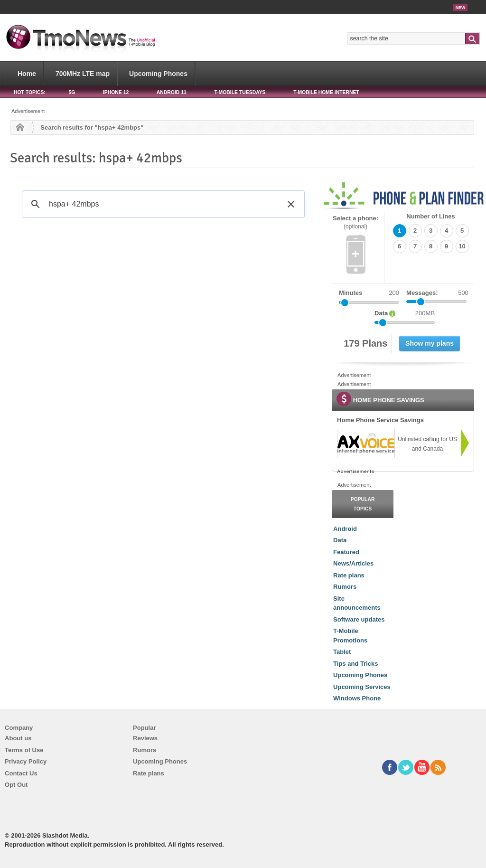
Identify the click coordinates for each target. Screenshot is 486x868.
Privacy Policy (26, 761)
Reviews (145, 738)
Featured (346, 552)
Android (345, 529)
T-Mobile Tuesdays (240, 92)
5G (72, 92)
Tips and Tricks (355, 664)
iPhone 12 (116, 92)
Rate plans (349, 575)
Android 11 (172, 92)
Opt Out (16, 785)
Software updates (359, 619)
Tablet (342, 652)
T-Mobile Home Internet (326, 92)
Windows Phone (357, 698)
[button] (291, 204)
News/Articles (353, 563)
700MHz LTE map (83, 74)
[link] (365, 443)
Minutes (350, 293)
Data (340, 540)
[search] (162, 204)
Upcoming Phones (158, 74)
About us (18, 738)
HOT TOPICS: (30, 92)
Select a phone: (355, 222)
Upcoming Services (362, 687)
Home (27, 74)
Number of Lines (431, 216)
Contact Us (21, 773)
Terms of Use (24, 750)
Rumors (345, 587)
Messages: (437, 293)
